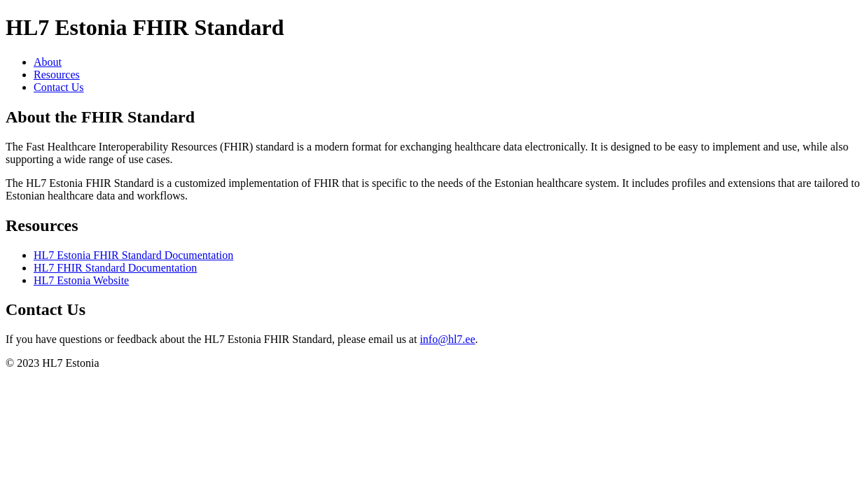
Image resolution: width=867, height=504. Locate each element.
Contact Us (59, 87)
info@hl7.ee (447, 339)
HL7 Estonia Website (81, 280)
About (48, 62)
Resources (57, 75)
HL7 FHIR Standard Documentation (115, 268)
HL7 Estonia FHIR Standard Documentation (133, 255)
